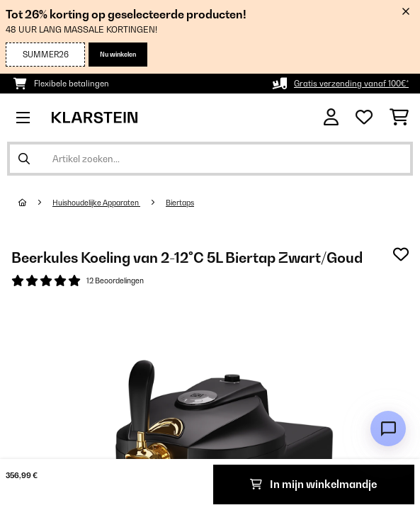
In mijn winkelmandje (313, 484)
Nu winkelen (118, 54)
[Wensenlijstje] (364, 118)
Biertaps (180, 203)
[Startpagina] (35, 203)
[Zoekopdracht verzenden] (24, 159)
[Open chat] (388, 429)
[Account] (331, 117)
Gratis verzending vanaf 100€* (351, 84)
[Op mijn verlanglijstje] (401, 254)
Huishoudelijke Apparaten (96, 203)
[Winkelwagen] (399, 118)
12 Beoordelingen (115, 280)
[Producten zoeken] (210, 159)
